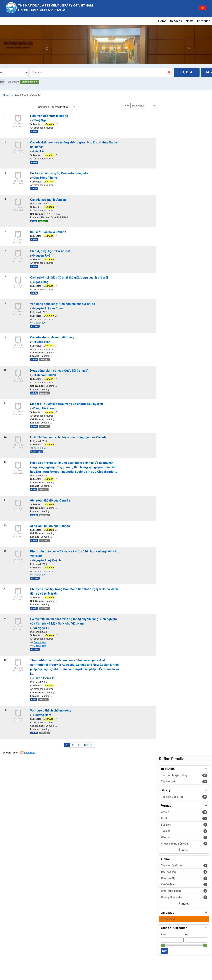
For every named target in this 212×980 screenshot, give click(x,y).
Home (162, 21)
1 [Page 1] (67, 745)
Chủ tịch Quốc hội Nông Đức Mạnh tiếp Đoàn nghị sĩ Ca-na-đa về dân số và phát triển (74, 591)
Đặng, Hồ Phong (44, 408)
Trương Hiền (42, 342)
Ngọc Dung (41, 282)
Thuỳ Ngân (41, 120)
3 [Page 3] (79, 745)
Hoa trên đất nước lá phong (49, 116)
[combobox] (101, 72)
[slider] (163, 945)
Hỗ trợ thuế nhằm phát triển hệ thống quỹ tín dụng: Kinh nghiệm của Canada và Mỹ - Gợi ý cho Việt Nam (73, 621)
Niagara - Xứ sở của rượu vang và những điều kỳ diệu (66, 404)
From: (164, 934)
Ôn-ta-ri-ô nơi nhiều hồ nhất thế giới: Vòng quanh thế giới (69, 278)
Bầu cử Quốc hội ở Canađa (48, 232)
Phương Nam (42, 715)
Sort (127, 105)
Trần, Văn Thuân (45, 375)
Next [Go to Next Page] (89, 745)
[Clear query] (169, 72)
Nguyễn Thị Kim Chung (49, 308)
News (190, 21)
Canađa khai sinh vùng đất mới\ (52, 337)
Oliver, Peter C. (44, 678)
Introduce (204, 21)
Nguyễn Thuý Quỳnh (47, 560)
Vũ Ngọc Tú (41, 628)
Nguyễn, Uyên (43, 256)
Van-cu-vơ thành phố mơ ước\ (50, 710)
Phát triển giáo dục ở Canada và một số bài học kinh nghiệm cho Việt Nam (74, 554)
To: (187, 934)
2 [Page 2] (73, 745)
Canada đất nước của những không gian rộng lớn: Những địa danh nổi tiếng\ (75, 145)
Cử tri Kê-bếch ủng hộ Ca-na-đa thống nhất (60, 173)
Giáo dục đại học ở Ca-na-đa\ (50, 251)
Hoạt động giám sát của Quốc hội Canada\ (59, 371)
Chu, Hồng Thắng (45, 178)
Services (176, 21)
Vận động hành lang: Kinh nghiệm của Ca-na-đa (63, 304)
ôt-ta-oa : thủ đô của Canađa (50, 500)
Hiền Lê (38, 151)
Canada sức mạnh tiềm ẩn (48, 200)
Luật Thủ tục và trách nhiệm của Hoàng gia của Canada (68, 437)
